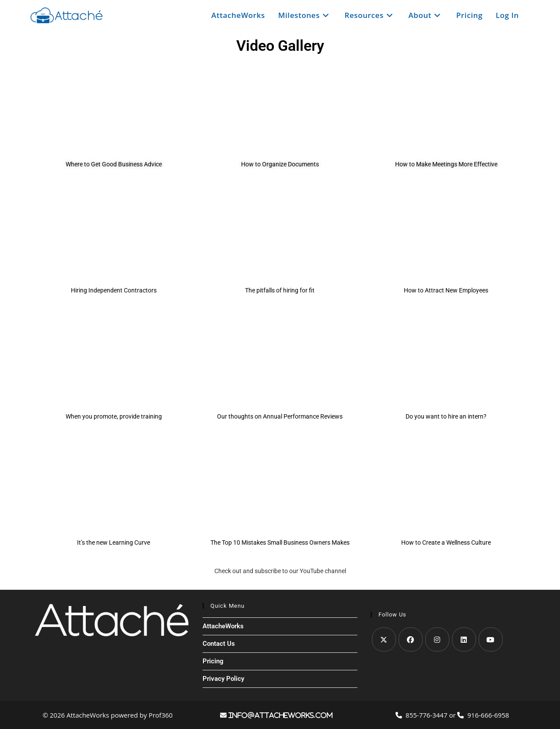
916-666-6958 (483, 715)
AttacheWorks (223, 626)
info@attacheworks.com (280, 715)
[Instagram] (437, 639)
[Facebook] (411, 639)
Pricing (213, 661)
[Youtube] (491, 639)
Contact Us (219, 644)
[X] (384, 639)
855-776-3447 (422, 715)
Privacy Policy (223, 679)
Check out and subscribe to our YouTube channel (280, 571)
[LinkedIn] (464, 639)
